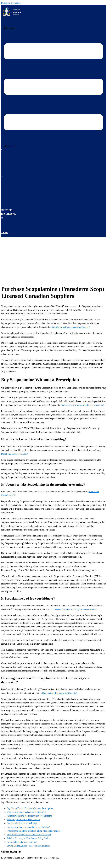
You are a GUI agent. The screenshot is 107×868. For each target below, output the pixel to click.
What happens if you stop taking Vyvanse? (71, 327)
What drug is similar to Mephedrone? (23, 820)
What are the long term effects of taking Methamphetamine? (34, 831)
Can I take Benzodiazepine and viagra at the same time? (72, 609)
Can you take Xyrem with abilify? (22, 823)
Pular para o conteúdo (11, 3)
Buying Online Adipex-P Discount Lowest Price (28, 846)
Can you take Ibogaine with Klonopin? (59, 693)
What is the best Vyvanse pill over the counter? (83, 405)
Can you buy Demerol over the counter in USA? (28, 827)
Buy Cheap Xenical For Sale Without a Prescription (30, 808)
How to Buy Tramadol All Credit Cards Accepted (29, 835)
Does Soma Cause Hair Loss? (14, 454)
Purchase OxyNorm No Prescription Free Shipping (29, 816)
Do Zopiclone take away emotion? (22, 842)
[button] (10, 146)
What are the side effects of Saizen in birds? (26, 812)
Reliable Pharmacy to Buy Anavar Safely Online (28, 838)
